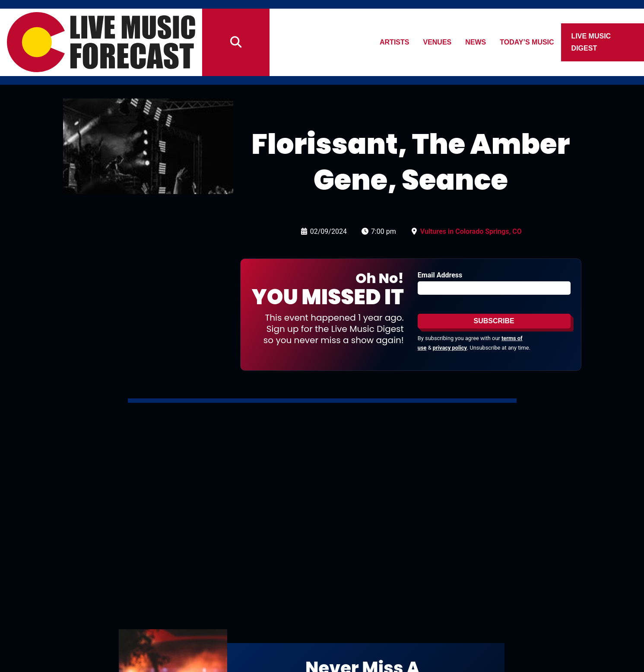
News (476, 42)
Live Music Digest (591, 42)
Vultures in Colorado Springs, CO (471, 231)
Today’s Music (527, 42)
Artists (394, 42)
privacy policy (450, 348)
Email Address (440, 275)
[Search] (236, 42)
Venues (438, 42)
